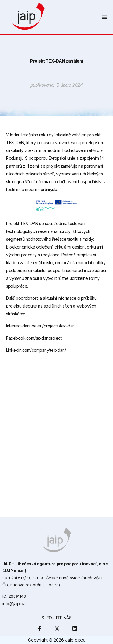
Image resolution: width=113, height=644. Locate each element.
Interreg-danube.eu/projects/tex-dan (40, 326)
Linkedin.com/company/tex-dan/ (36, 350)
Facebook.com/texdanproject (34, 338)
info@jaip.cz (14, 604)
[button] (104, 17)
